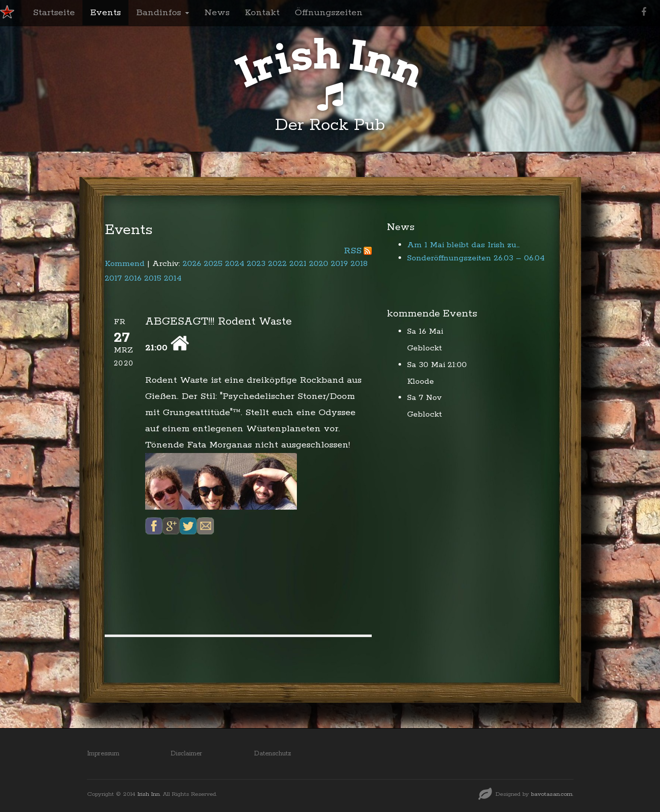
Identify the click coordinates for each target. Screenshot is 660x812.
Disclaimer (186, 754)
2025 (213, 264)
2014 (173, 278)
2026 (192, 264)
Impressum (103, 754)
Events (105, 13)
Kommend (125, 264)
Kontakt (262, 13)
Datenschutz (273, 754)
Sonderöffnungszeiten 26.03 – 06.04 (476, 258)
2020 (319, 264)
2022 (277, 264)
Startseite (54, 13)
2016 (133, 278)
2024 (235, 264)
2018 (359, 264)
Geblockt (425, 348)
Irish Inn (149, 794)
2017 (113, 278)
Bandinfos (163, 13)
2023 (256, 264)
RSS (353, 251)
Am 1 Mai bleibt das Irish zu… (464, 245)
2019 (339, 264)
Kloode (421, 381)
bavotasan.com (552, 794)
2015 (153, 278)
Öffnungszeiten (329, 13)
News (217, 13)
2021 (298, 264)
